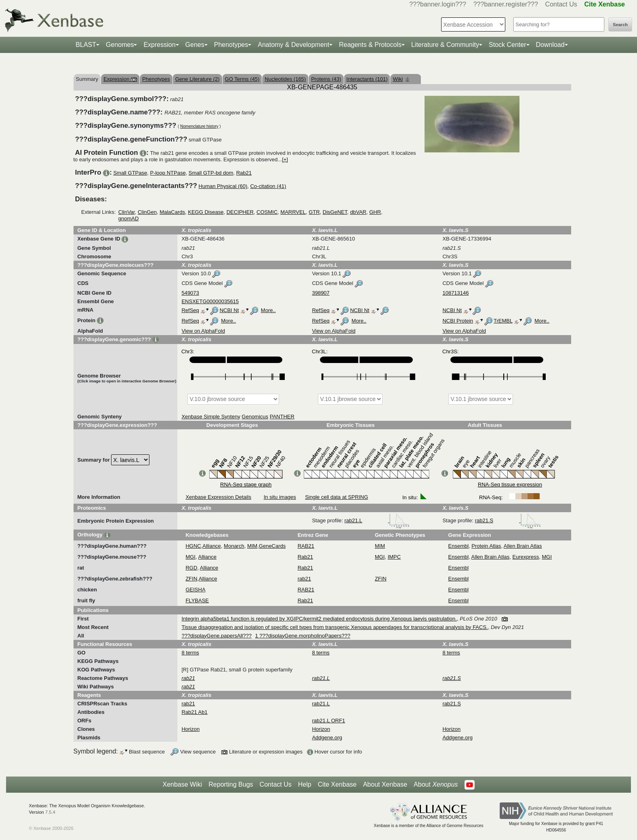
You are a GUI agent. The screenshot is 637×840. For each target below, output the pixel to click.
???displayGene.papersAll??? (216, 636)
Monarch (234, 546)
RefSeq (190, 310)
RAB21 (306, 546)
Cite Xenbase (337, 784)
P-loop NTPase (168, 173)
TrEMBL (503, 321)
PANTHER (282, 417)
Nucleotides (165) (285, 79)
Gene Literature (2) (198, 79)
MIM (252, 546)
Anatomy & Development (293, 45)
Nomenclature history (199, 126)
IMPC (394, 557)
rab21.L (377, 520)
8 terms (190, 653)
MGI (190, 557)
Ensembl (459, 546)
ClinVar (127, 212)
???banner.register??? (506, 4)
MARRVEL (293, 212)
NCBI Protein (458, 321)
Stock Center (507, 45)
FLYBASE (197, 600)
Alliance (212, 546)
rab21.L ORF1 (328, 721)
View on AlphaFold (203, 331)
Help (305, 784)
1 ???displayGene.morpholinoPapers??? (303, 636)
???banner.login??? (438, 4)
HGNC (193, 546)
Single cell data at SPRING (336, 497)
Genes (195, 45)
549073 (190, 293)
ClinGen (147, 212)
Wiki (401, 79)
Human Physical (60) (223, 186)
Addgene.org (327, 738)
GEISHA (195, 590)
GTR (314, 212)
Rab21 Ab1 (194, 712)
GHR (375, 212)
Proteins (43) (326, 79)
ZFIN (191, 579)
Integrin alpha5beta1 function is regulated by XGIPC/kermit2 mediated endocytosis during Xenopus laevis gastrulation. (319, 619)
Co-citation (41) (268, 186)
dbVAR (358, 212)
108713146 (455, 293)
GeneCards (272, 546)
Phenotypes (231, 45)
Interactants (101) (367, 79)
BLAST (86, 45)
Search (620, 25)
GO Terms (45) (242, 79)
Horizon (190, 729)
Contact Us (561, 4)
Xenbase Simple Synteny (211, 417)
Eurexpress (526, 557)
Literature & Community (445, 45)
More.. (268, 310)
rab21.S (508, 520)
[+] (285, 159)
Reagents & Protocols (370, 45)
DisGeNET (335, 212)
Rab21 (244, 173)
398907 (321, 293)
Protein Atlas (486, 546)
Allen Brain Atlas (523, 546)
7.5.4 (50, 812)
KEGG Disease (206, 212)
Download (550, 45)
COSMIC (267, 212)
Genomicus (255, 417)
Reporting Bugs (231, 784)
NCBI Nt (229, 310)
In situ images (280, 497)
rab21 (304, 579)
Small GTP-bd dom (211, 173)
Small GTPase (130, 173)
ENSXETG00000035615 (210, 301)
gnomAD (129, 218)
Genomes (120, 45)
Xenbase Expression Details (218, 497)
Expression (159, 45)
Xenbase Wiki (182, 784)
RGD (191, 568)
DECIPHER (240, 212)
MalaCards (172, 212)
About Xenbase (385, 784)
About (436, 785)
